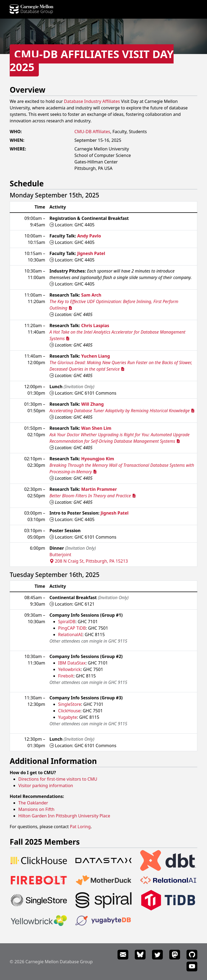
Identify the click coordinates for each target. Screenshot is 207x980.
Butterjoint (61, 555)
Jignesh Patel (91, 253)
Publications (111, 10)
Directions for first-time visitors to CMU (58, 779)
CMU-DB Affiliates (92, 132)
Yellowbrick (70, 669)
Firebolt (66, 676)
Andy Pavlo (89, 236)
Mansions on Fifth (36, 809)
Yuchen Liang (96, 356)
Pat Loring (80, 827)
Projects (85, 10)
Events (169, 10)
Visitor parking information (46, 786)
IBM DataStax (72, 663)
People (66, 10)
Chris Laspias (95, 325)
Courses (136, 10)
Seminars (189, 10)
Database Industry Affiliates (92, 101)
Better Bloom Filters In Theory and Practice (93, 496)
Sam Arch (91, 295)
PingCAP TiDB (72, 628)
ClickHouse (69, 711)
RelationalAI (70, 635)
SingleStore (70, 704)
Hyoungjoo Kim (98, 459)
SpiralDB (67, 622)
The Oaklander (33, 803)
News (153, 10)
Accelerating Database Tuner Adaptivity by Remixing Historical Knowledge (122, 411)
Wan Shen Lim (96, 428)
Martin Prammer (99, 489)
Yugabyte (68, 717)
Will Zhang (92, 404)
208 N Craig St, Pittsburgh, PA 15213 (89, 561)
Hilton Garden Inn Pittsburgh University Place (64, 816)
